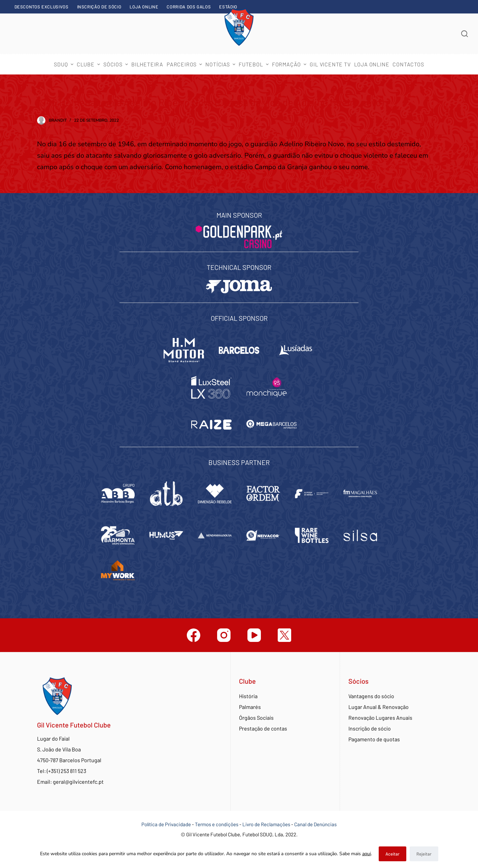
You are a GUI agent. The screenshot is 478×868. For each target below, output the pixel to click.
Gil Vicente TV (330, 64)
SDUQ (64, 64)
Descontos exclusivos (42, 7)
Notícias (221, 64)
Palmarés (250, 707)
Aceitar (392, 854)
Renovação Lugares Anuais (380, 718)
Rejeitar (424, 854)
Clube (89, 64)
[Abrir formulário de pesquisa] (465, 34)
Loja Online (144, 7)
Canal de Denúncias (315, 824)
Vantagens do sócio (371, 696)
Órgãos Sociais (256, 718)
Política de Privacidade (166, 824)
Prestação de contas (263, 728)
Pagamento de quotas (374, 739)
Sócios (116, 64)
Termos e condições (217, 824)
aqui (367, 854)
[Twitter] (284, 635)
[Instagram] (224, 635)
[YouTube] (254, 635)
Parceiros (185, 64)
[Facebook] (194, 635)
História (248, 696)
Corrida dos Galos (189, 7)
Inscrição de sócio (99, 7)
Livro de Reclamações (267, 824)
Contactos (408, 64)
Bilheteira (147, 64)
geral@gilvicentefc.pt (78, 782)
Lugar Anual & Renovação (379, 707)
